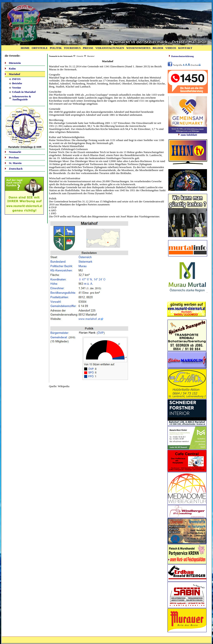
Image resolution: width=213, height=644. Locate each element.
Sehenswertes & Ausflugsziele (21, 98)
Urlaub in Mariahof (24, 92)
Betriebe (17, 83)
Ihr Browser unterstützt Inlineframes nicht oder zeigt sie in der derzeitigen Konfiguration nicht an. (188, 153)
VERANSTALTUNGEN (110, 48)
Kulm (12, 68)
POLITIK (56, 48)
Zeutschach (16, 169)
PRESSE (88, 48)
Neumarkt (15, 152)
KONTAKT (185, 48)
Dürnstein (15, 63)
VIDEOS (171, 48)
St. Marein (15, 163)
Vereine (17, 88)
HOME (25, 48)
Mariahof (14, 74)
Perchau (14, 157)
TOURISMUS (72, 48)
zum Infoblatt (188, 134)
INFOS (16, 79)
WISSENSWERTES (138, 48)
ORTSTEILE (40, 48)
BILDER (158, 48)
